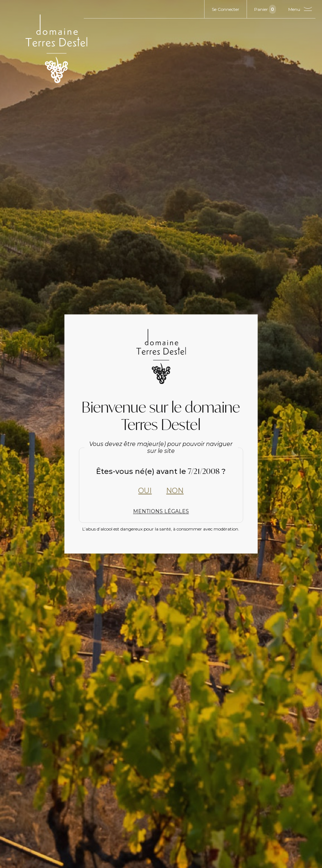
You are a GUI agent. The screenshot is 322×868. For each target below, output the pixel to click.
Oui (145, 491)
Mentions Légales (161, 511)
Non (175, 491)
